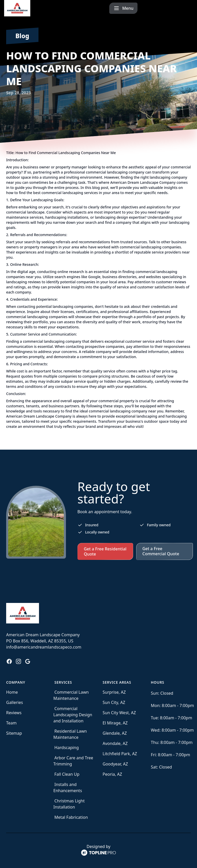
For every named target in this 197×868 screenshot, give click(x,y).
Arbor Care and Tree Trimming (73, 761)
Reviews (14, 713)
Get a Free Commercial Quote (161, 551)
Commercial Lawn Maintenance (71, 695)
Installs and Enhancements (68, 788)
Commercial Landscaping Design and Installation (73, 715)
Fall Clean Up (67, 774)
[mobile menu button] (179, 8)
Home (12, 692)
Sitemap (14, 733)
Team (11, 723)
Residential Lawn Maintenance (70, 734)
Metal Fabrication (71, 817)
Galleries (14, 702)
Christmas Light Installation (69, 804)
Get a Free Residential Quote (105, 551)
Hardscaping (67, 748)
